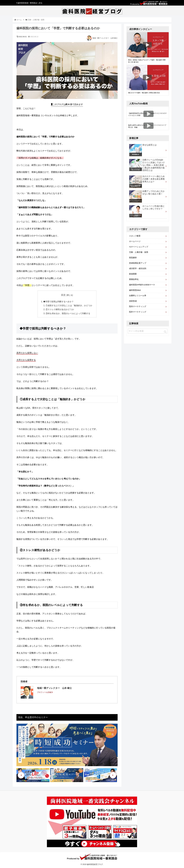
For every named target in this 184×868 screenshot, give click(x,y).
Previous (21, 776)
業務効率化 (134, 279)
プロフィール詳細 (45, 693)
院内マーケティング (138, 306)
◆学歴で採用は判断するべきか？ (58, 302)
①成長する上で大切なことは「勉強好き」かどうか (69, 306)
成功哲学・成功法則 (138, 268)
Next (113, 776)
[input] (148, 331)
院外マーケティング (138, 312)
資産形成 (133, 301)
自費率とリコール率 (138, 296)
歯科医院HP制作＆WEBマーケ (142, 285)
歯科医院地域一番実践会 (29, 3)
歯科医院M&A (135, 290)
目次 (63, 295)
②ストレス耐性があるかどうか (60, 310)
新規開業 (133, 274)
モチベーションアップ (139, 247)
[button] (165, 332)
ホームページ (135, 241)
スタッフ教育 (135, 236)
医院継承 (133, 258)
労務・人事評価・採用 (139, 252)
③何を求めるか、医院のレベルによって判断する (68, 314)
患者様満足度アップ (138, 263)
